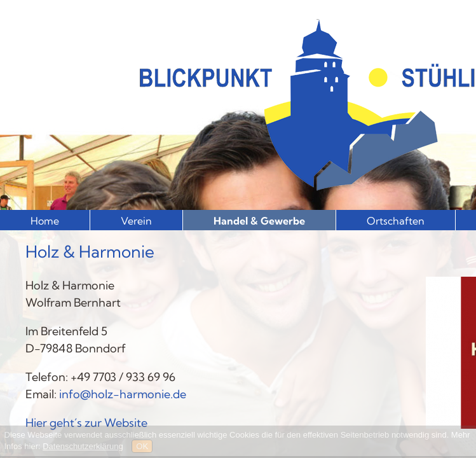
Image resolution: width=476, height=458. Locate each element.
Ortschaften (396, 221)
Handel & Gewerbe (259, 221)
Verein (136, 221)
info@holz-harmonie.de (123, 394)
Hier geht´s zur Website (86, 423)
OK (142, 446)
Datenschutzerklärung (83, 446)
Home (45, 221)
